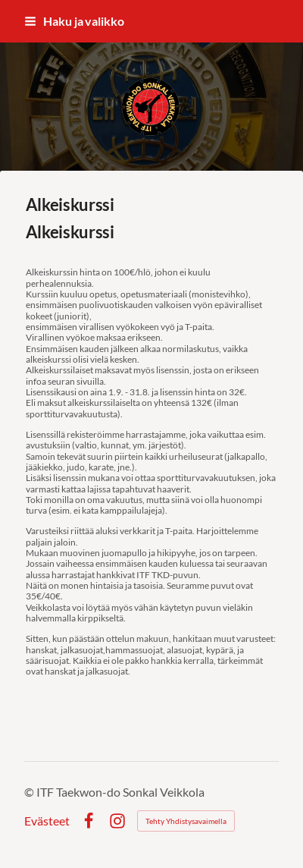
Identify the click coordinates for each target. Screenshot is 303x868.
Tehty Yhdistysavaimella (186, 821)
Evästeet (47, 821)
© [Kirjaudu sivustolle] (30, 792)
